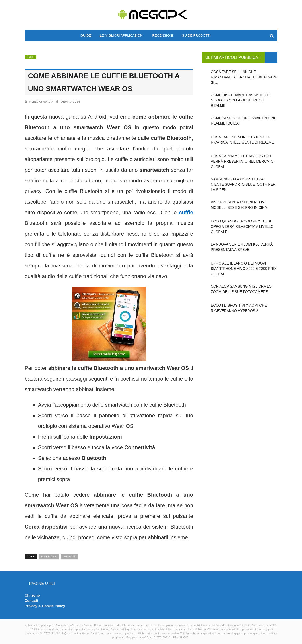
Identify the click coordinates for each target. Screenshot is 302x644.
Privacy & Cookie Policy (45, 606)
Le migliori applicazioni (122, 35)
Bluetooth (49, 556)
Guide (86, 35)
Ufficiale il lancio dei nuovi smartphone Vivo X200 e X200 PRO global (243, 269)
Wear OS (69, 556)
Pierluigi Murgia (41, 102)
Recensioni (163, 35)
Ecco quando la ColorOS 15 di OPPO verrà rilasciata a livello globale (242, 227)
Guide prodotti (196, 35)
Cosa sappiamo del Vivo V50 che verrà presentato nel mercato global (242, 161)
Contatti (31, 601)
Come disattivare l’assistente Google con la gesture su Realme (241, 100)
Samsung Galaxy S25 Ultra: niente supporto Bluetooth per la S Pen (243, 184)
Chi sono (32, 595)
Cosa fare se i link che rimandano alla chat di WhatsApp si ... (244, 77)
